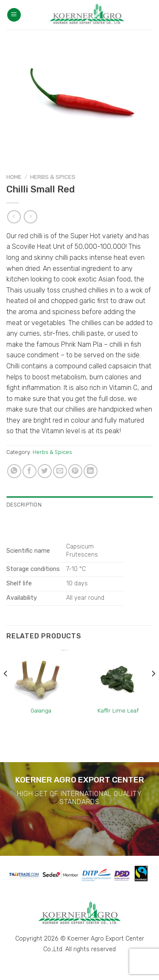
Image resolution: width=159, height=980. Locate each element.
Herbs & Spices (53, 177)
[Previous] (6, 690)
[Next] (153, 690)
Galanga (41, 710)
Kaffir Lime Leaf (118, 710)
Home (14, 177)
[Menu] (14, 15)
